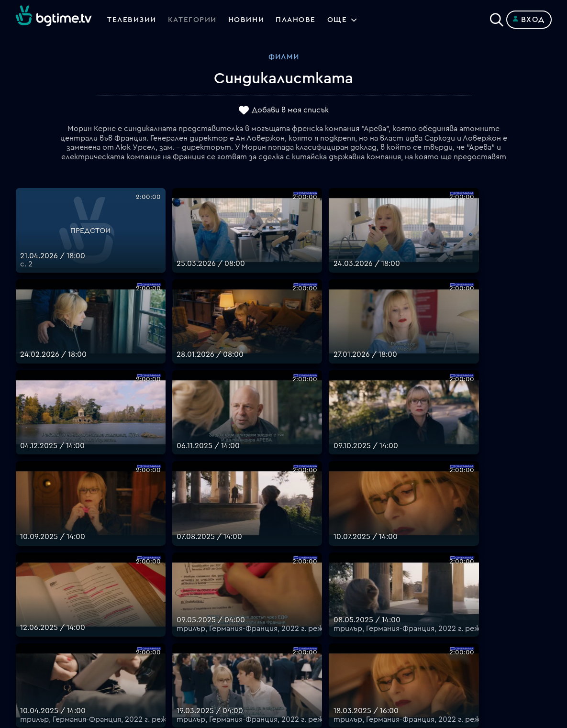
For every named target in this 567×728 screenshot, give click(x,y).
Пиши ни (299, 649)
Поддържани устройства (332, 580)
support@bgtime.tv (184, 660)
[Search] (497, 18)
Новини (248, 20)
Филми (284, 57)
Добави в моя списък (290, 110)
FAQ (291, 557)
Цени (293, 591)
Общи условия (311, 603)
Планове (299, 568)
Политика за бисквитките (334, 637)
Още (340, 20)
